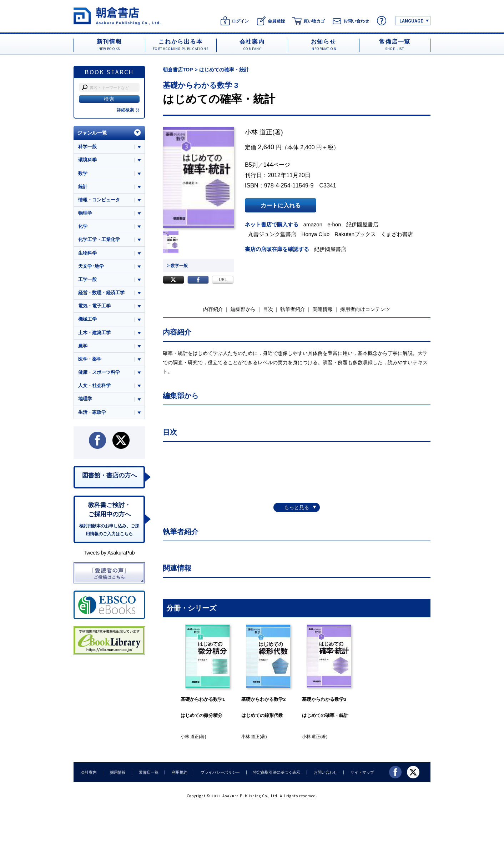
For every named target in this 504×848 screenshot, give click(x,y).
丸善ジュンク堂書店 (273, 234)
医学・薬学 (90, 359)
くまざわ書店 (397, 234)
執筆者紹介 (293, 309)
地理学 (85, 399)
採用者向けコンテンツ (365, 309)
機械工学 (87, 319)
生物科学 (87, 253)
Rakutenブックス (356, 234)
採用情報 (117, 772)
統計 (83, 187)
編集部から (243, 309)
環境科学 (87, 160)
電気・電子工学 (94, 306)
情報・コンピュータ (99, 200)
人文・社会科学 (94, 386)
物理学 (85, 213)
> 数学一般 (177, 266)
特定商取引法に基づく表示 (274, 772)
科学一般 (87, 147)
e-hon (334, 224)
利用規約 (178, 772)
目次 (268, 309)
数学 (83, 173)
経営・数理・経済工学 (101, 293)
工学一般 (87, 280)
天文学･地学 (91, 266)
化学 (83, 227)
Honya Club (316, 234)
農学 (83, 346)
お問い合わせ (323, 772)
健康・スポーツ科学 (99, 373)
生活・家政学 (92, 413)
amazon (313, 224)
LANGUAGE (411, 21)
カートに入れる (281, 205)
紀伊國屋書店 (363, 224)
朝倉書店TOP (178, 70)
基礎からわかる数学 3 (201, 85)
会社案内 (89, 772)
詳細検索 (128, 110)
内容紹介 (213, 309)
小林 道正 (259, 132)
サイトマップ (359, 772)
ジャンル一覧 (92, 133)
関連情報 (323, 309)
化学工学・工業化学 (99, 240)
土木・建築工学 (94, 333)
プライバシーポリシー (218, 772)
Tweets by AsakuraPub (109, 553)
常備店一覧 (148, 772)
